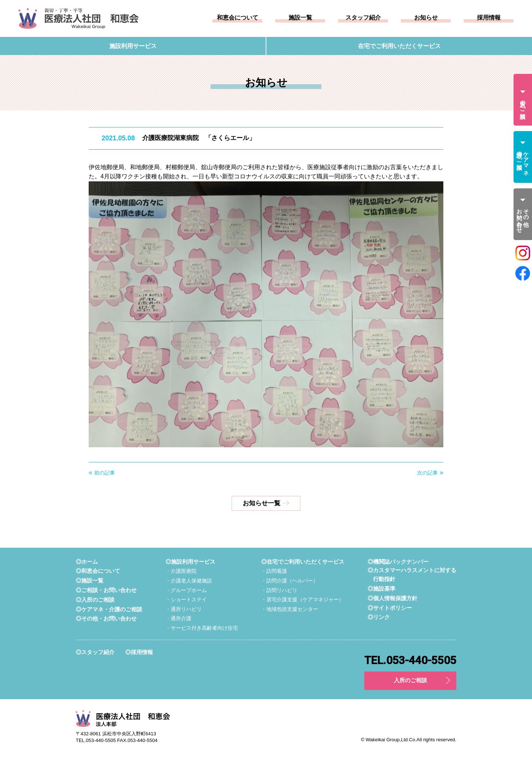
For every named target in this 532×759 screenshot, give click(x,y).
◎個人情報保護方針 (393, 599)
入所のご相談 (410, 681)
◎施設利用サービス (190, 562)
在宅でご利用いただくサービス (399, 46)
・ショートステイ (186, 600)
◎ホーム (87, 562)
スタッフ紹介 (363, 18)
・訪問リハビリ (279, 590)
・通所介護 (178, 619)
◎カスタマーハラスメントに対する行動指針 (412, 575)
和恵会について (238, 18)
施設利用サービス (133, 46)
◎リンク (379, 618)
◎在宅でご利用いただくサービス (303, 562)
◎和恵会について (98, 571)
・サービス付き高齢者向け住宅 (202, 628)
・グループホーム (186, 590)
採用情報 (489, 18)
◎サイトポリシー (390, 608)
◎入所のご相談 (95, 600)
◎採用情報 (139, 652)
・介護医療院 (181, 571)
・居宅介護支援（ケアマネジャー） (303, 600)
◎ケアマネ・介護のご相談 (109, 609)
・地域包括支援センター (290, 609)
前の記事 (105, 473)
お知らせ (426, 18)
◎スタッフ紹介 (95, 652)
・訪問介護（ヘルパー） (290, 581)
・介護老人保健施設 (189, 581)
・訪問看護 (274, 571)
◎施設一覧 (90, 581)
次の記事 (427, 473)
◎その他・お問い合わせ (106, 618)
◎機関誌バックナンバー (398, 562)
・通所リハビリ (184, 609)
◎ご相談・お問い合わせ (106, 590)
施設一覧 (300, 18)
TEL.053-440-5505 (410, 661)
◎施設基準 (381, 589)
